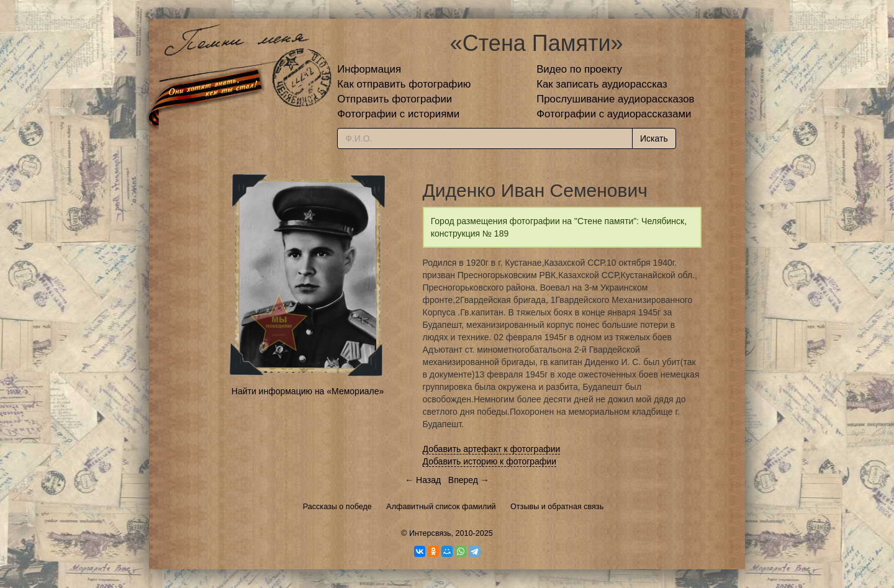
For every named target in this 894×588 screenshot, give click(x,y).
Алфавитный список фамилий (441, 507)
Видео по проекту (579, 69)
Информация (369, 69)
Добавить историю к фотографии (490, 461)
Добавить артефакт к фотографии (492, 449)
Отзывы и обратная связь (557, 507)
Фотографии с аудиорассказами (614, 114)
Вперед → (469, 480)
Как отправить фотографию (404, 84)
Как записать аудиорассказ (602, 84)
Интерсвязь (430, 533)
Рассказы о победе (337, 507)
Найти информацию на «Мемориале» (308, 391)
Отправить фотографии (395, 99)
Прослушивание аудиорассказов (615, 99)
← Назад (423, 480)
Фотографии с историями (398, 114)
